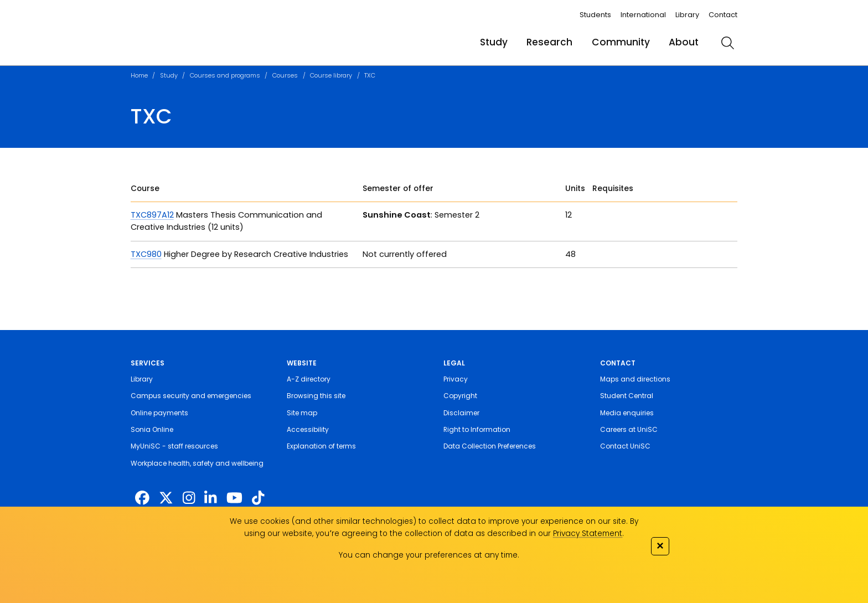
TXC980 (146, 254)
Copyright (460, 396)
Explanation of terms (321, 446)
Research (549, 42)
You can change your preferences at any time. (429, 555)
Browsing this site (316, 396)
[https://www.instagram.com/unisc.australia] (189, 498)
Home (139, 75)
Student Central (627, 396)
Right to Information (477, 429)
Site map (302, 413)
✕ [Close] (660, 546)
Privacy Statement (588, 534)
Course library (331, 75)
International (643, 15)
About (684, 42)
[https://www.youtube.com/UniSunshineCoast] (234, 498)
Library (687, 15)
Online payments (159, 413)
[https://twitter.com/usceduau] (166, 498)
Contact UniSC (625, 446)
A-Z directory (309, 379)
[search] (727, 43)
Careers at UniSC (629, 429)
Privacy (456, 379)
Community (621, 42)
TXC (370, 75)
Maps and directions (635, 379)
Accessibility (308, 429)
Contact (723, 15)
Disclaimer (461, 413)
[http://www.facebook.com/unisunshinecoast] (142, 498)
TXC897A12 (152, 215)
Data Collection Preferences (490, 446)
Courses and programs (225, 75)
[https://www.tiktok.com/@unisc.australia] (258, 498)
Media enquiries (627, 413)
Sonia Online (152, 429)
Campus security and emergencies (191, 396)
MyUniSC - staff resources (174, 446)
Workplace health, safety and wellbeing (197, 463)
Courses (285, 75)
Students (595, 15)
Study (494, 42)
